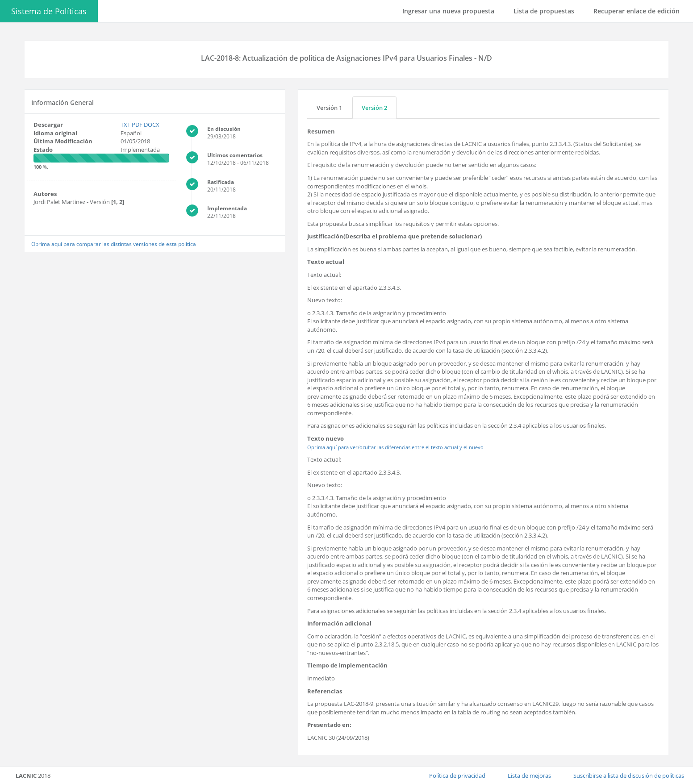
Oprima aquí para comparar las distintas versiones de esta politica (114, 244)
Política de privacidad (457, 776)
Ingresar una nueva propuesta (448, 11)
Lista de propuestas (544, 11)
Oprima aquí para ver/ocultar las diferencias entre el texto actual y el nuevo (395, 447)
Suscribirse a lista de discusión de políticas (629, 776)
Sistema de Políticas (49, 11)
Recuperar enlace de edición (637, 11)
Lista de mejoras (529, 776)
